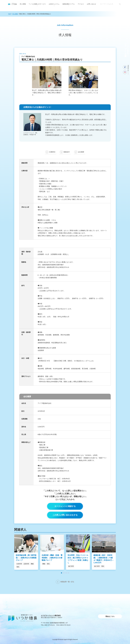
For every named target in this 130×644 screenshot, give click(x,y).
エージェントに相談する (65, 506)
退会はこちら (110, 616)
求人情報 (23, 4)
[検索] (120, 4)
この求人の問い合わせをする (65, 515)
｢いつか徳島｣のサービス (37, 4)
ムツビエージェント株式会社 (51, 615)
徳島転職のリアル (69, 4)
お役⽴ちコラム (54, 4)
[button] (61, 573)
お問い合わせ (91, 4)
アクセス (81, 4)
